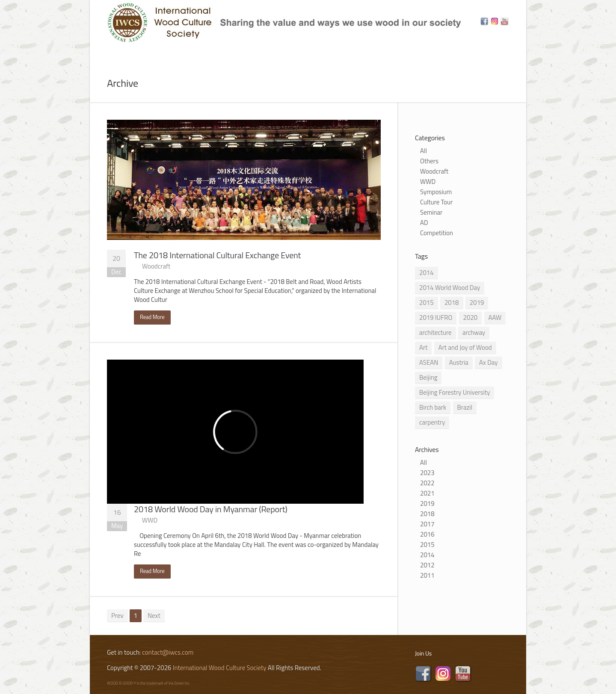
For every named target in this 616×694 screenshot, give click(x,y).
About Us (149, 53)
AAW (495, 317)
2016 (427, 534)
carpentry (432, 422)
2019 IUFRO (436, 317)
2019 (477, 303)
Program (279, 53)
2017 (427, 524)
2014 (426, 273)
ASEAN (429, 362)
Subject (230, 53)
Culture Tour (436, 202)
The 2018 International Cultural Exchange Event (217, 255)
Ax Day (488, 362)
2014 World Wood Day (450, 288)
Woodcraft (156, 266)
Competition (437, 233)
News (191, 53)
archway (474, 332)
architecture (435, 332)
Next (154, 616)
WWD (150, 520)
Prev (117, 616)
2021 (427, 493)
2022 (427, 483)
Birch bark (433, 407)
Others (429, 161)
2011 (427, 575)
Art (423, 347)
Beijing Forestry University (455, 392)
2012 (427, 565)
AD (424, 223)
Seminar (431, 212)
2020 (471, 317)
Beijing (428, 377)
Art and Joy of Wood (465, 347)
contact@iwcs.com (168, 652)
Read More (152, 317)
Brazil (465, 407)
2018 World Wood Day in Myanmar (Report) (211, 509)
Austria (459, 362)
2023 (427, 473)
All (423, 151)
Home (107, 53)
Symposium (436, 192)
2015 (426, 303)
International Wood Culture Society (220, 668)
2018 (452, 303)
